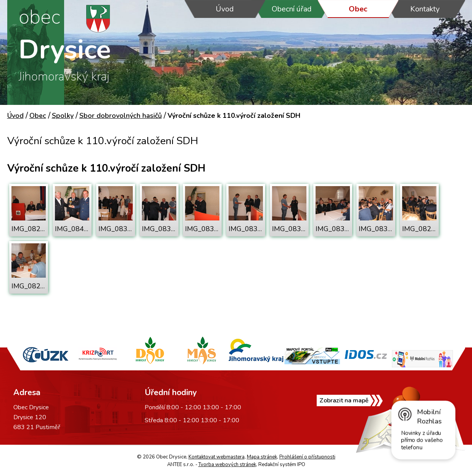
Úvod (225, 9)
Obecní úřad (292, 9)
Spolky (63, 116)
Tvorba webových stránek (227, 465)
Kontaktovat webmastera (217, 457)
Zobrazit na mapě (344, 400)
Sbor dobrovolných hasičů (121, 116)
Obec (358, 9)
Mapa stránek (262, 457)
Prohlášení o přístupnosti (307, 457)
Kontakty (425, 9)
